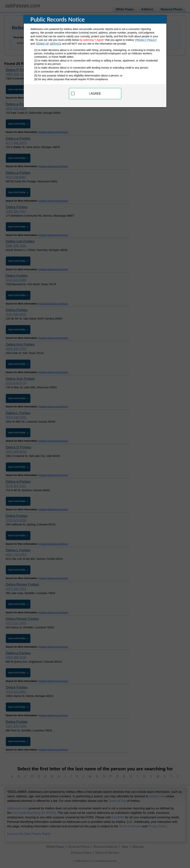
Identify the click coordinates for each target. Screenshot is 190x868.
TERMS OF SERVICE (48, 44)
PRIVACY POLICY (146, 40)
